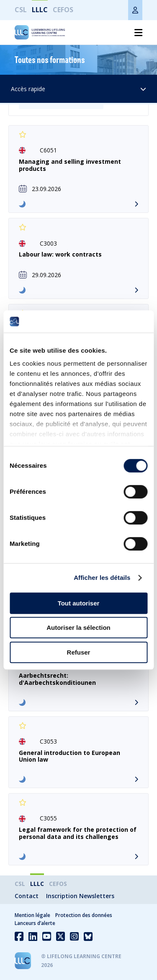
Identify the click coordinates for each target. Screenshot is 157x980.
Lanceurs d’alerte (35, 923)
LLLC (40, 10)
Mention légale (32, 915)
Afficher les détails (102, 578)
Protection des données (84, 915)
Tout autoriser (79, 603)
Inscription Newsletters (80, 896)
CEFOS (63, 10)
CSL (21, 10)
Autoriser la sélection (78, 628)
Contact (27, 896)
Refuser (79, 652)
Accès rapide (78, 89)
